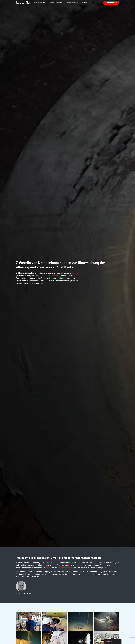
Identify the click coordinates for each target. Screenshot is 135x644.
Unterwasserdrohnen (66, 568)
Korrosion (75, 273)
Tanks (48, 568)
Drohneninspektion (41, 3)
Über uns (85, 3)
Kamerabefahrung (73, 3)
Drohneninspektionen (50, 276)
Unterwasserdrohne (58, 3)
